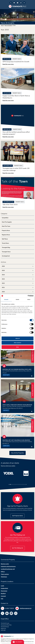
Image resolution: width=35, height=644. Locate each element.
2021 (3, 287)
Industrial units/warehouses (8, 566)
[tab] (10, 484)
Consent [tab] (6, 299)
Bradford (3, 594)
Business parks (5, 564)
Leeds (2, 586)
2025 (3, 270)
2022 (3, 283)
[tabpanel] (9, 473)
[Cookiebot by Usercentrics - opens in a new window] (28, 296)
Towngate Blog (6, 247)
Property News (6, 230)
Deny (17, 347)
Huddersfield (4, 588)
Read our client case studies (8, 466)
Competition (5, 218)
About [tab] (29, 299)
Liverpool (3, 596)
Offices (3, 572)
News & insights (8, 26)
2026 (3, 266)
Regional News (6, 235)
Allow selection (17, 343)
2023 (3, 279)
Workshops (4, 577)
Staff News (5, 239)
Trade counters (5, 574)
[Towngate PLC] (17, 6)
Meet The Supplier (7, 222)
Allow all (17, 338)
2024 (3, 275)
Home (2, 26)
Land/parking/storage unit (8, 569)
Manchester (4, 591)
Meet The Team (6, 226)
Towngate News (6, 252)
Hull (2, 599)
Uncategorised (6, 256)
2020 (3, 292)
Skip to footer (0, 0)
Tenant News (5, 243)
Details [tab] (18, 299)
